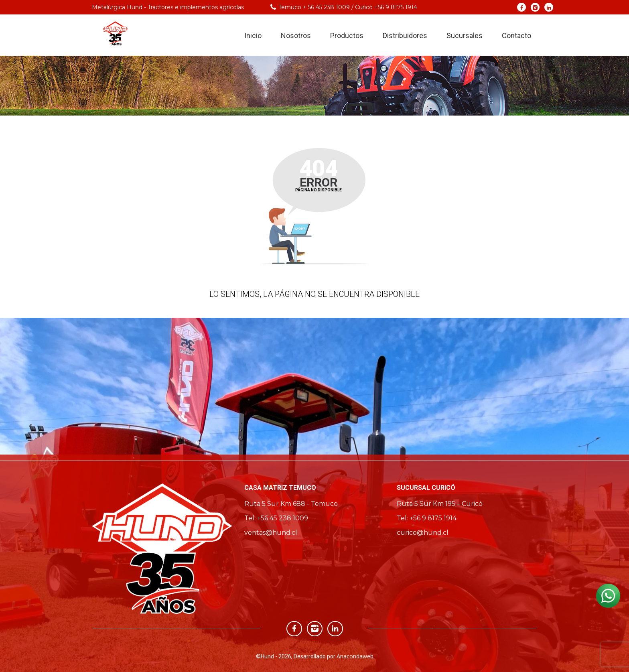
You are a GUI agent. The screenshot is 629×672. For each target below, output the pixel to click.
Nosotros (296, 36)
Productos (347, 36)
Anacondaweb (355, 656)
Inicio (253, 36)
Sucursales (465, 36)
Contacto (516, 36)
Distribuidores (405, 36)
